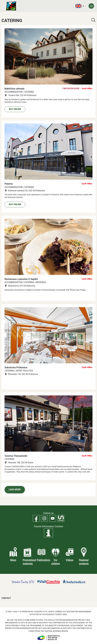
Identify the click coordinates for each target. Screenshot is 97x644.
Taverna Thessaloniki (16, 456)
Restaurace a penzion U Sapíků (21, 279)
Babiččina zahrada (14, 89)
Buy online (15, 109)
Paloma (9, 184)
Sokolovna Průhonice (16, 367)
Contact (6, 598)
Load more (15, 490)
